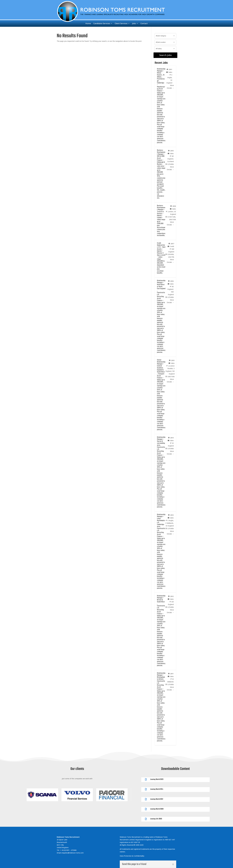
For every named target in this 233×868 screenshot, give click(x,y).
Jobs (134, 24)
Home (88, 24)
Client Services (121, 24)
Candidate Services (102, 24)
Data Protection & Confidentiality (132, 856)
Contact (144, 24)
